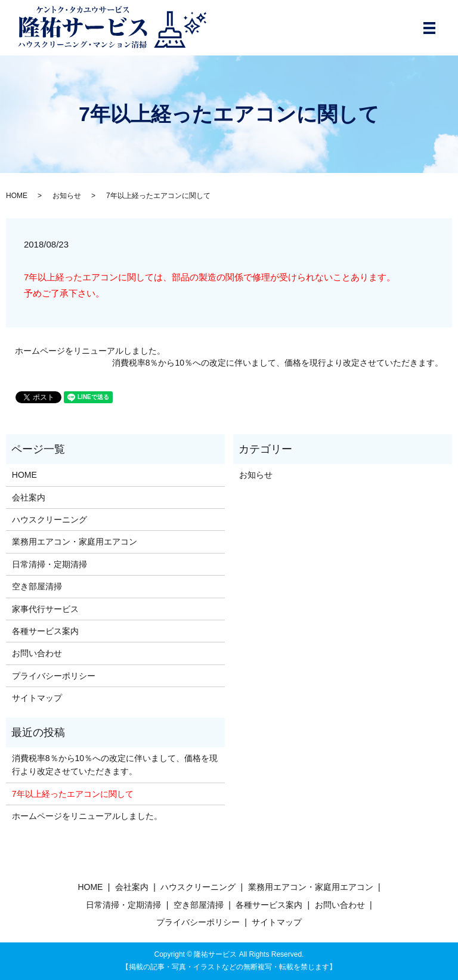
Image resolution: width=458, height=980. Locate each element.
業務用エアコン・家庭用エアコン (75, 542)
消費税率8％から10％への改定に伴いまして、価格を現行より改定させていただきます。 (278, 363)
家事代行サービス (45, 609)
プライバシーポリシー (54, 676)
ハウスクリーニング (49, 520)
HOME (17, 196)
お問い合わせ (37, 653)
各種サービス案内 (45, 631)
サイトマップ (37, 698)
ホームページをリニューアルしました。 (90, 351)
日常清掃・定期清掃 (49, 564)
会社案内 (29, 497)
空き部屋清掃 (37, 586)
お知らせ (67, 196)
